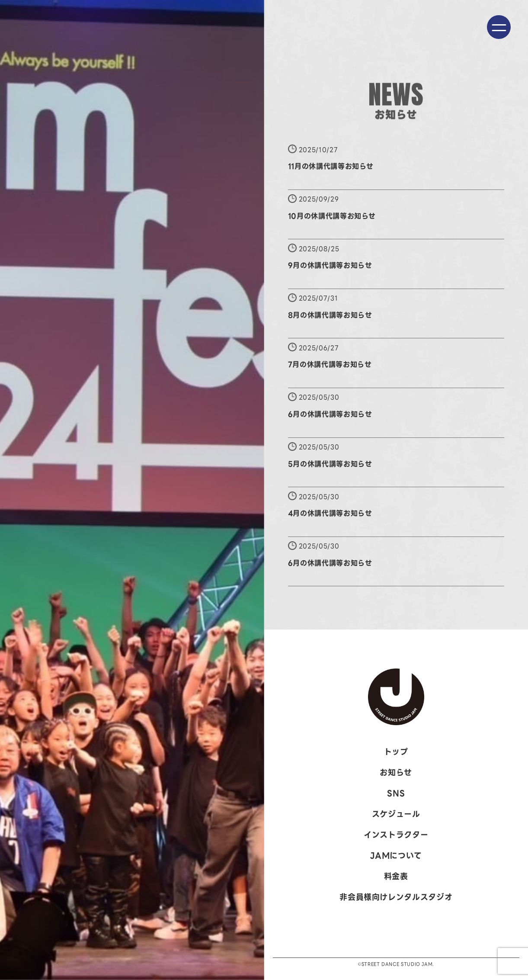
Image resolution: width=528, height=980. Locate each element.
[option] (132, 490)
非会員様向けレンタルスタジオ (396, 897)
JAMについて (396, 856)
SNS (396, 793)
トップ (396, 752)
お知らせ (396, 773)
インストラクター (396, 835)
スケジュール (396, 814)
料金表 (396, 876)
